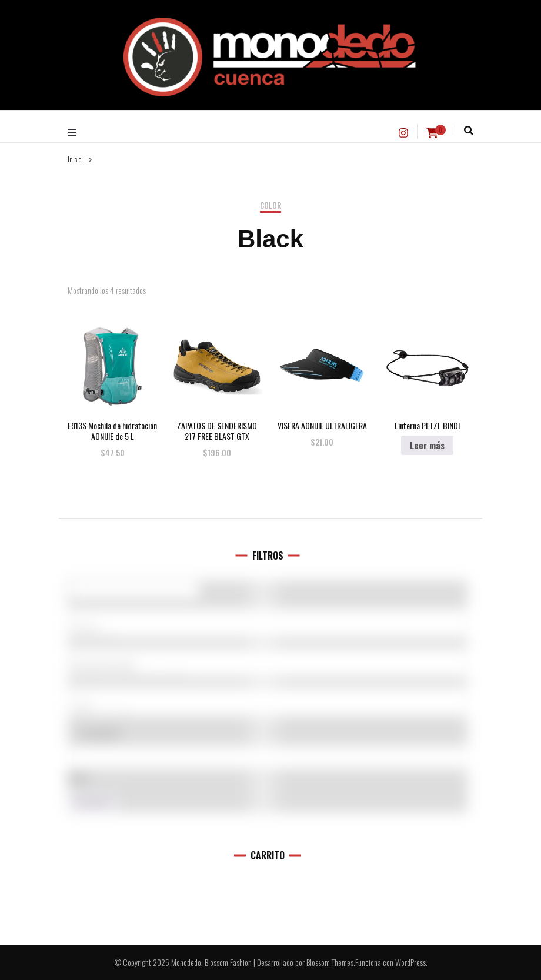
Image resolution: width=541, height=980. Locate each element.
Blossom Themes (330, 962)
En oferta (99, 733)
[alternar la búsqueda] (469, 131)
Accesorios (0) (268, 666)
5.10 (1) (268, 627)
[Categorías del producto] (268, 663)
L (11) (268, 705)
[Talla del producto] (268, 701)
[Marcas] (268, 623)
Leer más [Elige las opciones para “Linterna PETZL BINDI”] (427, 445)
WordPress (410, 962)
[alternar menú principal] (75, 132)
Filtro (93, 803)
